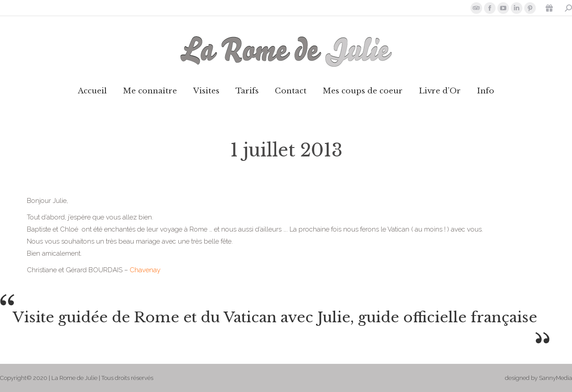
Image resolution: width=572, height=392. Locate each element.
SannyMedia (555, 378)
